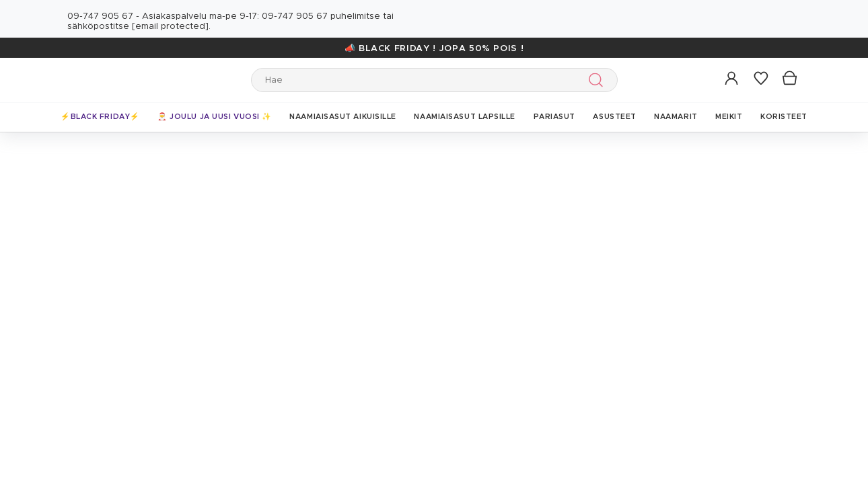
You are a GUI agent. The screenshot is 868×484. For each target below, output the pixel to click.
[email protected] (170, 27)
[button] (732, 79)
